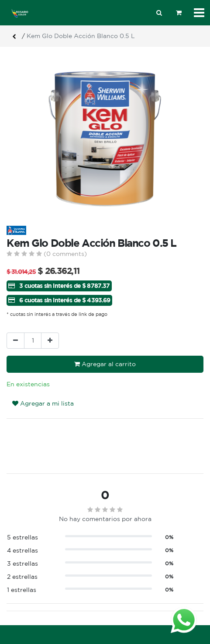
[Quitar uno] (15, 341)
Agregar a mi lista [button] (43, 403)
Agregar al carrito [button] (105, 364)
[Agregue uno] (50, 341)
